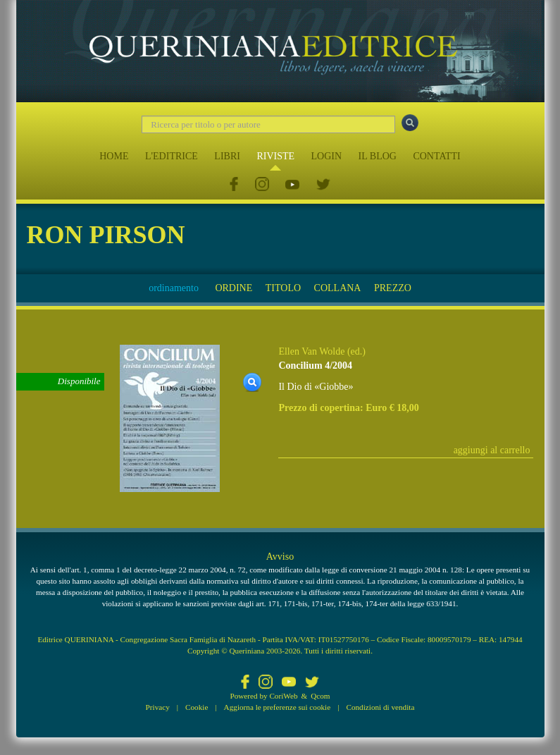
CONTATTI (436, 156)
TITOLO (283, 288)
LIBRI (227, 156)
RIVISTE (275, 156)
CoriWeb (283, 696)
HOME (114, 156)
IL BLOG (378, 156)
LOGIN (327, 156)
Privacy (158, 707)
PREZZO (393, 288)
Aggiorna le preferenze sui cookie (278, 707)
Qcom (320, 696)
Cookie (197, 707)
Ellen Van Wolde (311, 351)
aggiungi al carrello (492, 450)
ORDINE (234, 288)
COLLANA (338, 288)
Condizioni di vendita (380, 707)
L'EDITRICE (172, 156)
